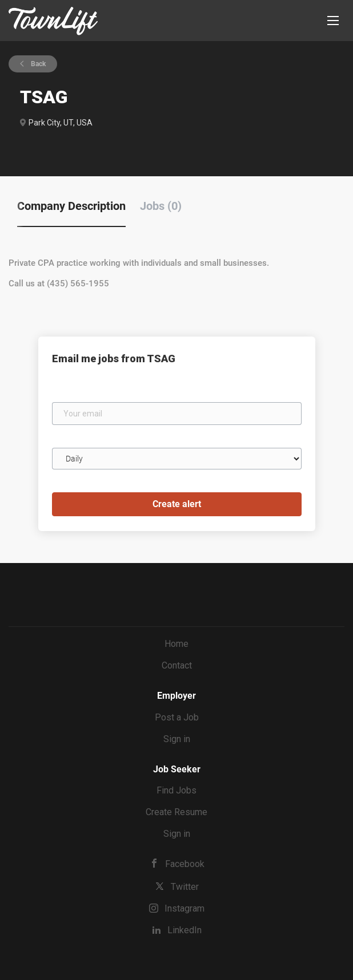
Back (37, 64)
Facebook (185, 864)
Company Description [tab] (71, 206)
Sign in (177, 739)
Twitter (185, 887)
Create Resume (176, 812)
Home (176, 644)
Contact (177, 665)
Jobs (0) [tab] (161, 206)
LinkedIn (184, 930)
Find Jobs (176, 790)
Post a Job (177, 717)
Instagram (184, 908)
